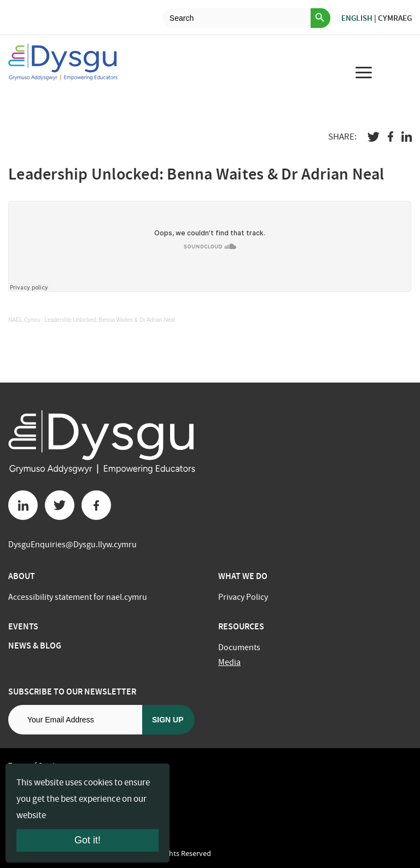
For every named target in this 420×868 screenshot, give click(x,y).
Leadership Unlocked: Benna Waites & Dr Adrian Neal (110, 320)
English (357, 18)
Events (23, 626)
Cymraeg (395, 18)
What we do (243, 576)
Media (229, 662)
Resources (241, 626)
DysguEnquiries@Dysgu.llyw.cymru (72, 545)
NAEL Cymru (24, 320)
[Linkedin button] (23, 505)
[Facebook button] (96, 505)
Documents (239, 647)
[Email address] (75, 720)
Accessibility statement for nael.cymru (78, 597)
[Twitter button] (60, 505)
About (22, 576)
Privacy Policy (243, 597)
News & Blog (35, 646)
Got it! (87, 840)
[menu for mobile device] (364, 72)
